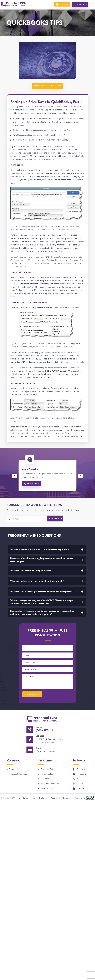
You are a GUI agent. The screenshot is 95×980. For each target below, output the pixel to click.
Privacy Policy (29, 799)
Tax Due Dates (47, 775)
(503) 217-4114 (80, 5)
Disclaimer (43, 799)
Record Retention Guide (51, 785)
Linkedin (81, 785)
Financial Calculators (18, 775)
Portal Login (60, 5)
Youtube (81, 790)
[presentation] (15, 476)
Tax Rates (45, 780)
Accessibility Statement (61, 799)
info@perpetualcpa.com (47, 752)
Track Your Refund (48, 770)
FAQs (11, 770)
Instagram (81, 775)
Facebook (81, 770)
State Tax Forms (47, 790)
